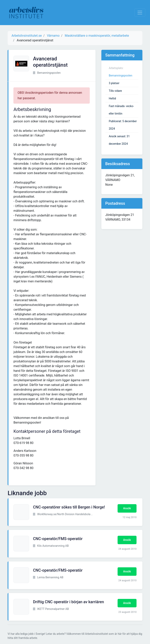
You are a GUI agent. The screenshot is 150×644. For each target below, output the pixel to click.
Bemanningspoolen (121, 75)
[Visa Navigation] (140, 13)
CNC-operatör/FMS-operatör (58, 539)
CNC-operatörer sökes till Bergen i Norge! (69, 507)
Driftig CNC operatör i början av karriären (68, 602)
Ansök (127, 508)
